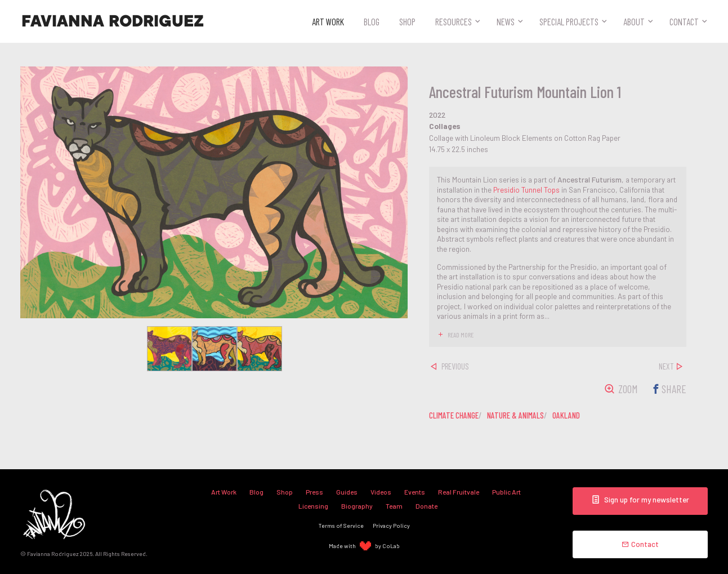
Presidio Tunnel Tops (526, 190)
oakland (566, 415)
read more (461, 335)
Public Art (506, 492)
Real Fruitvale (459, 492)
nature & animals (515, 415)
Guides (347, 492)
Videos (381, 492)
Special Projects (569, 21)
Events (415, 492)
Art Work (328, 21)
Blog (372, 21)
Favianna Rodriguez (113, 21)
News (506, 21)
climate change (454, 415)
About (634, 21)
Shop (407, 21)
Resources (454, 21)
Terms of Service (341, 525)
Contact (684, 21)
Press (314, 492)
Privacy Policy (391, 525)
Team (394, 506)
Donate (426, 506)
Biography (357, 506)
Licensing (313, 506)
